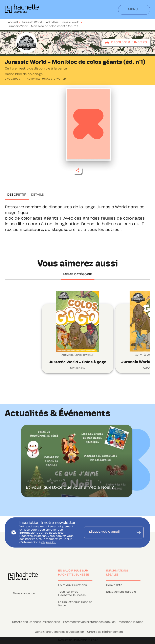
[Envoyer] (139, 532)
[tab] (17, 195)
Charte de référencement (105, 632)
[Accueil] (22, 10)
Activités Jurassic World (63, 23)
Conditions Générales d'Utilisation (59, 632)
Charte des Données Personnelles (36, 622)
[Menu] (134, 10)
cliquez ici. (49, 542)
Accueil (13, 23)
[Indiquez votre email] (109, 532)
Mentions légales (131, 622)
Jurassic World (32, 23)
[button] (126, 43)
